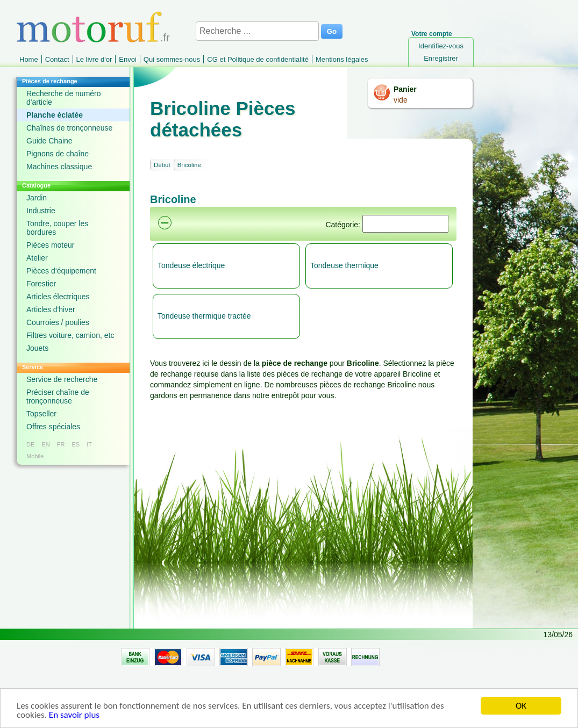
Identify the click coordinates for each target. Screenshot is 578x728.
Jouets (37, 348)
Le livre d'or (94, 59)
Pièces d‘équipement (61, 271)
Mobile (35, 456)
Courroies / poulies (58, 322)
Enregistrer (441, 58)
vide (401, 100)
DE (30, 444)
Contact (57, 59)
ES (76, 444)
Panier (405, 89)
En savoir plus (74, 715)
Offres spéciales (53, 427)
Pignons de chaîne (58, 154)
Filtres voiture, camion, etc (70, 335)
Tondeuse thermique (344, 265)
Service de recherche (62, 379)
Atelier (37, 258)
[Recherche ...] (257, 31)
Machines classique (59, 167)
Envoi (128, 59)
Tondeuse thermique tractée (204, 316)
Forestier (41, 284)
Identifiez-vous (441, 46)
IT (89, 444)
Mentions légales (342, 59)
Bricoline (189, 165)
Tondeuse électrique (191, 265)
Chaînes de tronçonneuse (69, 128)
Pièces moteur (50, 245)
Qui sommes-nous (172, 59)
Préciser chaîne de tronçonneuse (58, 397)
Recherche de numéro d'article (64, 98)
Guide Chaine (49, 141)
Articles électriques (58, 297)
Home (29, 59)
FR (61, 444)
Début (162, 165)
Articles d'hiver (51, 309)
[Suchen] (405, 224)
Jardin (37, 198)
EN (45, 444)
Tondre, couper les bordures (57, 228)
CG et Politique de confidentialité (258, 59)
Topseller (41, 414)
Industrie (41, 211)
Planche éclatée (55, 115)
